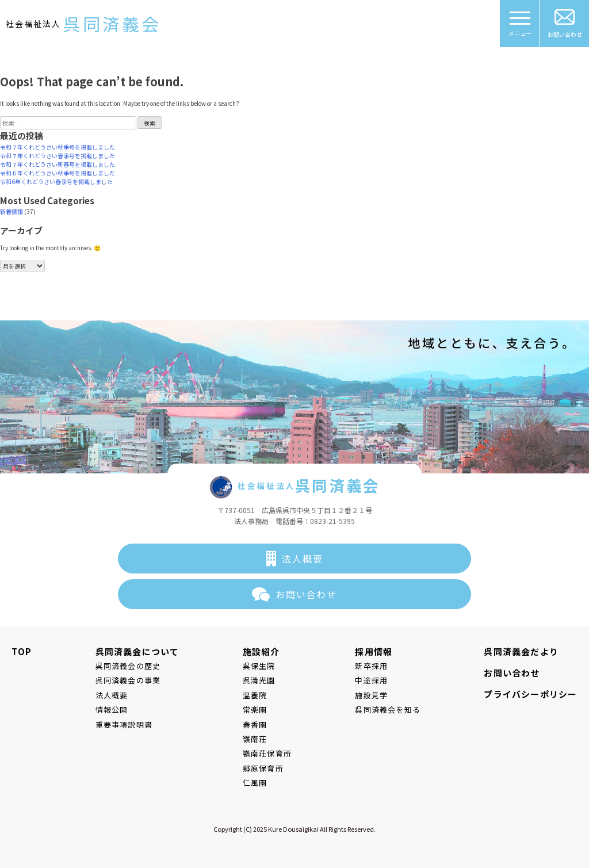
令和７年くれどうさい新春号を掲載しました (58, 164)
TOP (22, 651)
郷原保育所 (263, 768)
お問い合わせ (565, 24)
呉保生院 (259, 666)
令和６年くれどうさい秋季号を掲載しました (58, 173)
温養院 (255, 695)
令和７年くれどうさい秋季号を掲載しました (58, 147)
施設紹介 (261, 651)
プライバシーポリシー (530, 694)
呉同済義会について (137, 651)
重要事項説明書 (124, 724)
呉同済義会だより (521, 651)
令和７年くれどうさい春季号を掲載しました (58, 156)
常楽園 (255, 710)
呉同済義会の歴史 (128, 666)
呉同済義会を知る (388, 710)
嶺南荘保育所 (267, 753)
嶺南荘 (255, 739)
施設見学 (371, 695)
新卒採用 (371, 666)
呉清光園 (259, 680)
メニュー (520, 27)
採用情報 (374, 651)
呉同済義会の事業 (128, 680)
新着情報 (12, 211)
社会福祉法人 (83, 24)
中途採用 (371, 680)
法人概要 (303, 559)
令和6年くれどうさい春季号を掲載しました (56, 181)
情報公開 (112, 710)
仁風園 (255, 783)
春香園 (255, 724)
